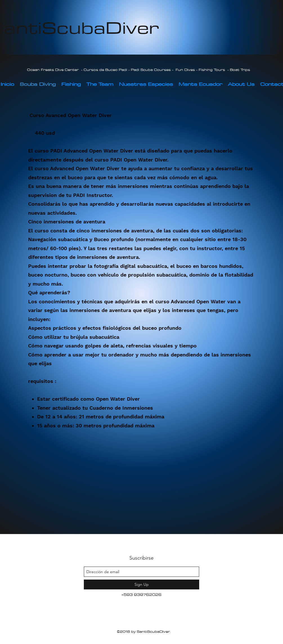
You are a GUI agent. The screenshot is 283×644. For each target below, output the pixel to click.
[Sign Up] (141, 584)
